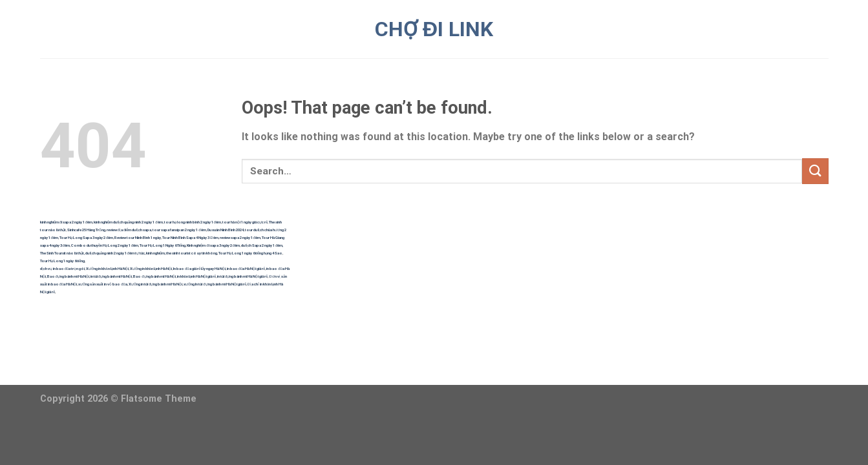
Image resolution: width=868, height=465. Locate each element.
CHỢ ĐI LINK (434, 29)
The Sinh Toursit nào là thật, (62, 253)
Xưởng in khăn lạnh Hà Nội (107, 268)
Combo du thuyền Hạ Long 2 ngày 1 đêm (105, 245)
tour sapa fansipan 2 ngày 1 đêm (179, 230)
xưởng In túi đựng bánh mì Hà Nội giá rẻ (215, 284)
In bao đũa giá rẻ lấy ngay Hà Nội (199, 268)
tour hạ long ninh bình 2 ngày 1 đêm (193, 222)
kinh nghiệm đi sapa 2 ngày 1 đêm (67, 222)
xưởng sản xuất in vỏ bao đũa (103, 284)
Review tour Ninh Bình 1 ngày (138, 237)
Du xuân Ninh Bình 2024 (226, 230)
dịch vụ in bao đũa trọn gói (63, 268)
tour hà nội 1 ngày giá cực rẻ (245, 222)
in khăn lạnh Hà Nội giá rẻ (196, 276)
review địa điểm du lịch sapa (129, 230)
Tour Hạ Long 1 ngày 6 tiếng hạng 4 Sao (250, 253)
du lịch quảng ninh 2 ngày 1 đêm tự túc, (115, 253)
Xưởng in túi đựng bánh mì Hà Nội (155, 284)
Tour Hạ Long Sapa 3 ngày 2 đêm (86, 237)
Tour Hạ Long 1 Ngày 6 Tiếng (163, 245)
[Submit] (815, 171)
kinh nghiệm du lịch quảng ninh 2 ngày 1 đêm (128, 222)
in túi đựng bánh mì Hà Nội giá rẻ (242, 276)
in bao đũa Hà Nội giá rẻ (246, 268)
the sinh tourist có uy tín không (192, 253)
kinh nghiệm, (156, 253)
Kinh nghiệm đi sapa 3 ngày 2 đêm (213, 245)
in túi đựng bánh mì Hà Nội (111, 276)
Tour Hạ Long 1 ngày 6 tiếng (62, 261)
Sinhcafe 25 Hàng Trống (86, 230)
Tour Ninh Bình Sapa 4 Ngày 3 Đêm (190, 237)
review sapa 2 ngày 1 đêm (240, 237)
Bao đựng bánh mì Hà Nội (68, 276)
